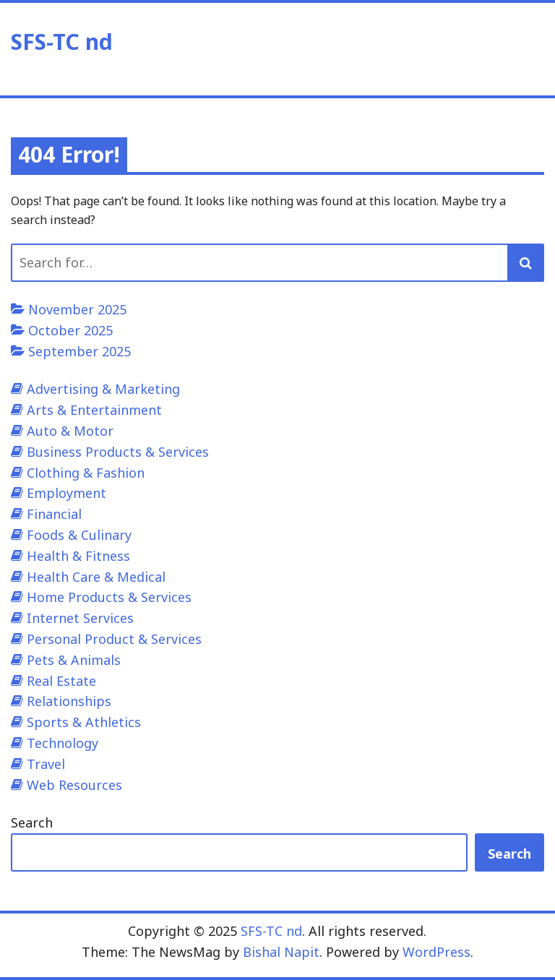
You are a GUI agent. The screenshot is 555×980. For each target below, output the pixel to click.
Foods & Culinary (79, 535)
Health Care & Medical (96, 577)
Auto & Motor (70, 431)
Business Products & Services (118, 452)
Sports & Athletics (84, 722)
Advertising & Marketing (103, 389)
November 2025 (77, 309)
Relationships (69, 701)
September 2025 (79, 351)
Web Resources (74, 785)
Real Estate (61, 681)
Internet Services (80, 618)
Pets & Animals (74, 660)
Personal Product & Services (114, 639)
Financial (54, 514)
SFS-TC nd (62, 42)
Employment (66, 493)
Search (32, 822)
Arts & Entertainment (94, 410)
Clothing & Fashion (86, 473)
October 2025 (70, 330)
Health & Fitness (78, 556)
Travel (46, 764)
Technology (63, 743)
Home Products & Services (109, 597)
